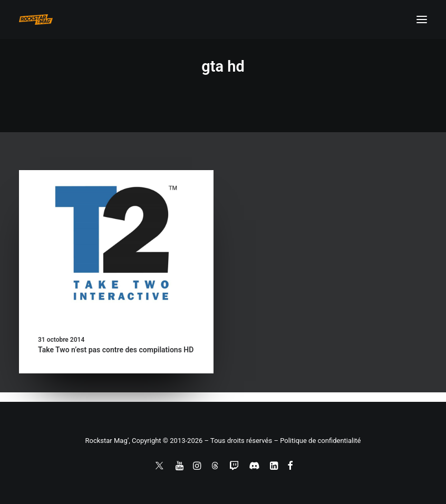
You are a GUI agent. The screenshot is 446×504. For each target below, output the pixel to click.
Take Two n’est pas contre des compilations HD (116, 350)
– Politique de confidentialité (317, 441)
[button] (422, 19)
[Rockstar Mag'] (36, 19)
